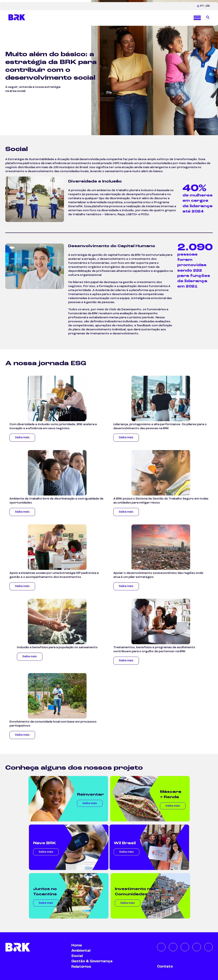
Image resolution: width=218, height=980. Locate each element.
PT (202, 6)
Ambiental (81, 951)
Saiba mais (22, 438)
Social (77, 956)
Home (77, 945)
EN (208, 6)
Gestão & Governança (92, 961)
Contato (165, 966)
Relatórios (81, 967)
